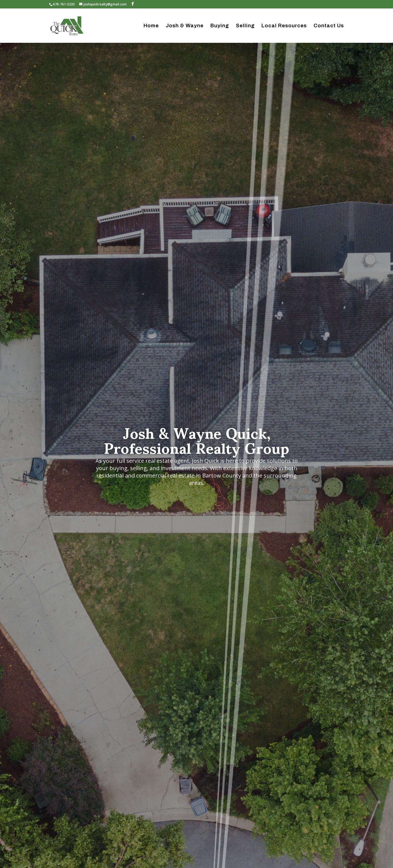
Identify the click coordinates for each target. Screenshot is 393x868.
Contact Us (329, 26)
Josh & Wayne (185, 26)
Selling (245, 26)
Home (151, 26)
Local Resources (284, 26)
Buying (220, 26)
